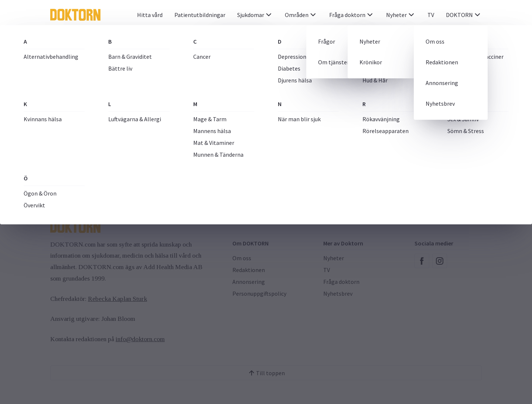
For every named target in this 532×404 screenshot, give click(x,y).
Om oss (242, 258)
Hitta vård (150, 15)
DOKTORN (464, 15)
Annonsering (249, 282)
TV (431, 15)
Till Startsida (266, 166)
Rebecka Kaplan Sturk (117, 299)
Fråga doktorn (352, 15)
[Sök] (447, 41)
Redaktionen (249, 270)
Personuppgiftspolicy (259, 293)
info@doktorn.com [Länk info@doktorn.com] (140, 339)
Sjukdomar (255, 15)
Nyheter (401, 15)
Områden (301, 15)
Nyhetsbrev (338, 293)
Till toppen (266, 373)
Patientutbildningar (200, 15)
